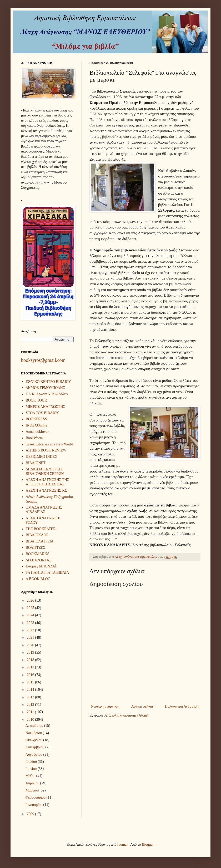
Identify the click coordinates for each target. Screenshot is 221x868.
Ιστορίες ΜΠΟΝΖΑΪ (41, 566)
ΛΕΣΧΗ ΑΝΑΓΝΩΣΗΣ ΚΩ (47, 491)
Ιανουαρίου (34, 805)
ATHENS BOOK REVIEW (46, 450)
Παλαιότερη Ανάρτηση (182, 706)
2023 (31, 623)
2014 (31, 690)
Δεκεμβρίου (35, 726)
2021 (31, 638)
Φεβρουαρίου (36, 797)
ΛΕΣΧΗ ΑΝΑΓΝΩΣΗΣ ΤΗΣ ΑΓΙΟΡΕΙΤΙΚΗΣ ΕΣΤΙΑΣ (47, 482)
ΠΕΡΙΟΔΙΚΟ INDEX (42, 457)
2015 (31, 682)
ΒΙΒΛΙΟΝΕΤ (36, 463)
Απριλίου (33, 783)
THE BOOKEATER (41, 529)
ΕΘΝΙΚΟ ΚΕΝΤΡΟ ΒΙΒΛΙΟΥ (49, 382)
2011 (31, 712)
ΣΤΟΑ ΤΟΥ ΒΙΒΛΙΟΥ (42, 413)
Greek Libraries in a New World (49, 444)
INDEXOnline (37, 425)
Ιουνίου (32, 769)
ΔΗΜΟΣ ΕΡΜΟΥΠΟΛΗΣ (46, 388)
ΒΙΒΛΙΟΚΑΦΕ (37, 535)
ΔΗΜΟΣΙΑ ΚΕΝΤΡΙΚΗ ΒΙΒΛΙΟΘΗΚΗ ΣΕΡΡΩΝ (45, 471)
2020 (31, 645)
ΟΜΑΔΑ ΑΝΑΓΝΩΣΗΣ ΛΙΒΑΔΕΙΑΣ (44, 510)
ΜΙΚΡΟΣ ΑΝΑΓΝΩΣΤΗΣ (46, 407)
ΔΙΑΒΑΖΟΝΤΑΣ (39, 560)
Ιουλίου (32, 762)
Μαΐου (31, 776)
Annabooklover (37, 432)
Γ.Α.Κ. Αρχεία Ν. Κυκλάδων (47, 394)
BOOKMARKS (37, 554)
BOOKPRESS (36, 419)
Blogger (148, 844)
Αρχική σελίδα (142, 706)
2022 (31, 630)
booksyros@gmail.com (43, 360)
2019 (31, 653)
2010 (31, 720)
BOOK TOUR (36, 400)
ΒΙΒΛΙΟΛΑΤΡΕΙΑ (40, 541)
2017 (31, 667)
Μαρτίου (33, 790)
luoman (123, 844)
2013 (31, 697)
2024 (31, 615)
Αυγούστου (34, 755)
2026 (31, 600)
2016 (31, 675)
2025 (31, 608)
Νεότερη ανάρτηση (105, 706)
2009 (31, 814)
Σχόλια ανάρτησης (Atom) (129, 715)
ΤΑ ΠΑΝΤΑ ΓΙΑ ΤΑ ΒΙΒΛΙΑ (47, 573)
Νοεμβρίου (34, 733)
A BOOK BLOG (38, 579)
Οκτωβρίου (34, 740)
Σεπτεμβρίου (35, 747)
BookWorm (34, 438)
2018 (31, 660)
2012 (31, 705)
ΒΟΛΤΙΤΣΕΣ (36, 548)
